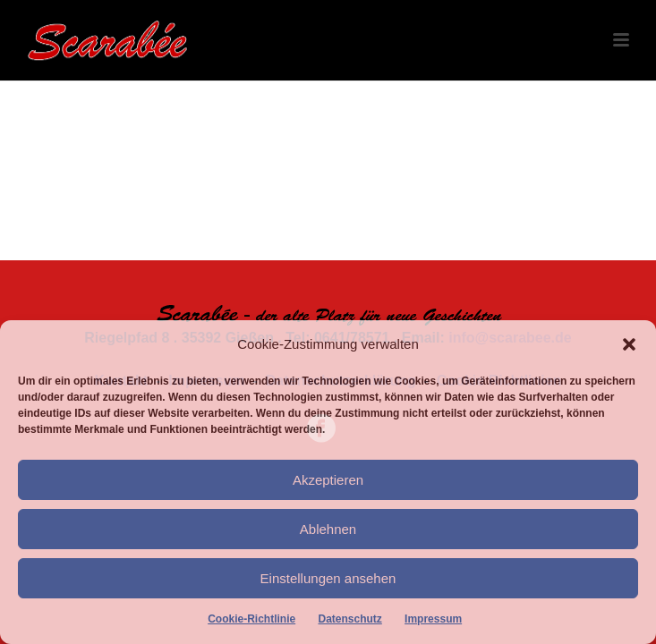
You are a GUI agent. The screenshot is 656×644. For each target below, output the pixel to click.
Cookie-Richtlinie (251, 619)
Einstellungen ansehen (328, 578)
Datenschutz (349, 619)
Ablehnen (328, 529)
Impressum (433, 619)
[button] (629, 344)
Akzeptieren (328, 480)
